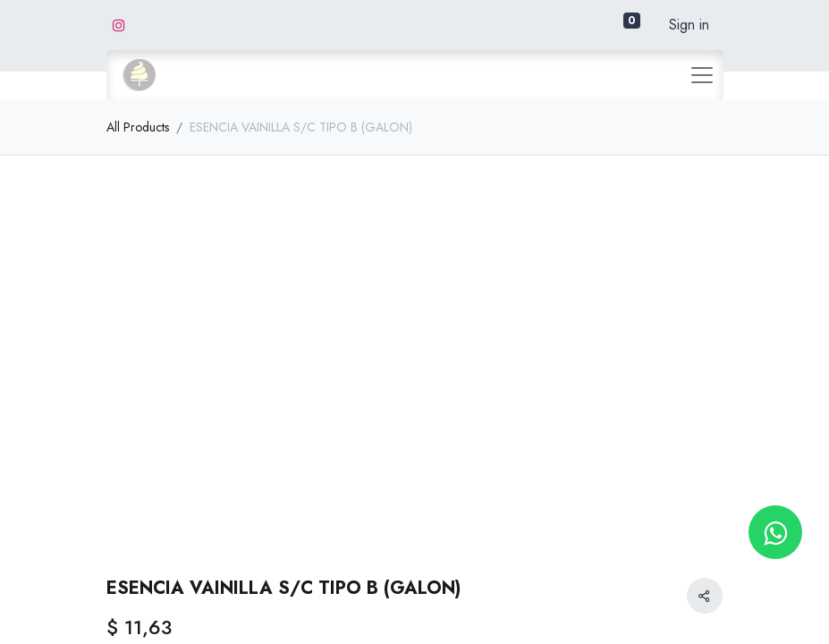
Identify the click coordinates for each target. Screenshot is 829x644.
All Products (138, 127)
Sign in (689, 25)
